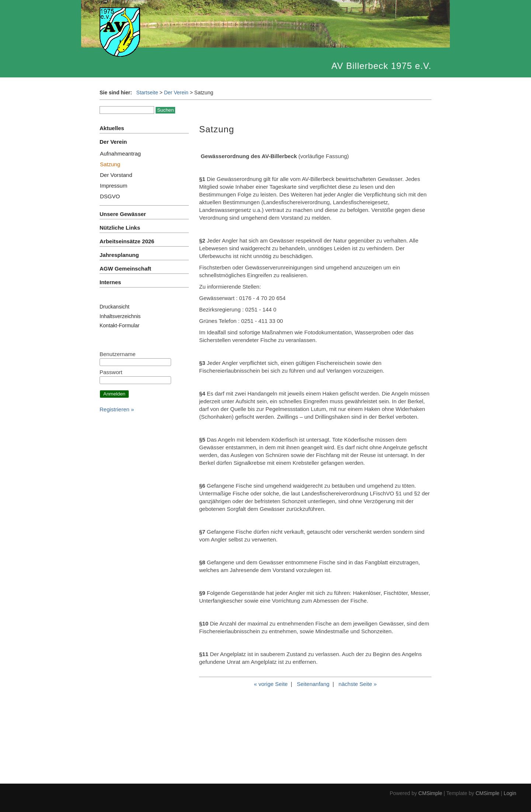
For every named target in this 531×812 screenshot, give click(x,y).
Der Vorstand (116, 175)
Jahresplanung (119, 255)
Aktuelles (112, 128)
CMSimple (431, 793)
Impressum (114, 186)
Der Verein (176, 93)
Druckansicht (114, 307)
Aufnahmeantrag (120, 154)
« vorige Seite (271, 684)
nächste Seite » (358, 684)
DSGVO (110, 196)
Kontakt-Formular (119, 325)
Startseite (147, 93)
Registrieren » (117, 409)
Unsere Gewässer (123, 214)
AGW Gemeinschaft (125, 269)
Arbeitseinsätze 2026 (127, 241)
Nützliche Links (120, 228)
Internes (110, 282)
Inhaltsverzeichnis (120, 316)
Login (510, 793)
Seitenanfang (313, 684)
